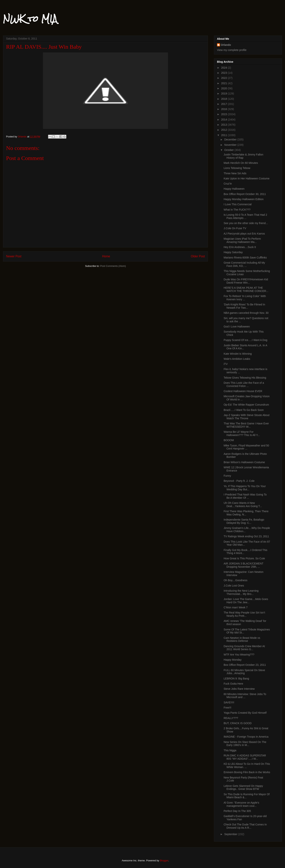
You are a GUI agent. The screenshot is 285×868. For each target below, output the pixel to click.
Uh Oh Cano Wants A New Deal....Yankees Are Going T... (243, 505)
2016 (224, 109)
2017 (224, 104)
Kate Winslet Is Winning (238, 354)
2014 (224, 120)
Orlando (226, 45)
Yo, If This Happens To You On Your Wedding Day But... (245, 488)
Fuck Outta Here (233, 684)
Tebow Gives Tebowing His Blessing (245, 378)
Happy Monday (233, 660)
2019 (224, 94)
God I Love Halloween (237, 327)
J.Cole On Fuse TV (235, 228)
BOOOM (229, 440)
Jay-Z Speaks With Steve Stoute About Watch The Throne (247, 417)
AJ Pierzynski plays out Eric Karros (244, 234)
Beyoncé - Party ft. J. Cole (239, 481)
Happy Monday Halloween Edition (244, 199)
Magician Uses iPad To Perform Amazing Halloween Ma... (242, 240)
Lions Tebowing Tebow (237, 168)
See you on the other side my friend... (246, 223)
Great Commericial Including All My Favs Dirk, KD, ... (244, 264)
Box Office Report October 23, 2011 (245, 665)
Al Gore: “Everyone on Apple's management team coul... (241, 804)
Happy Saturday (233, 252)
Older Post (198, 256)
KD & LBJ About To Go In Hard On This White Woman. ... (247, 765)
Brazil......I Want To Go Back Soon (244, 410)
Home (106, 256)
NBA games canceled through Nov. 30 (246, 313)
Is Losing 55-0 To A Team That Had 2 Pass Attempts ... (245, 216)
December (231, 140)
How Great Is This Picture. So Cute (244, 558)
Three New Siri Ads (235, 173)
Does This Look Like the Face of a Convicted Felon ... (244, 384)
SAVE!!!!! (229, 702)
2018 (224, 99)
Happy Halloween (234, 189)
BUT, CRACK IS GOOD (238, 723)
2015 (224, 114)
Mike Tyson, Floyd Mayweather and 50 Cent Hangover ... (246, 447)
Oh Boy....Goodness (236, 580)
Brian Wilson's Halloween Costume (244, 462)
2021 (224, 83)
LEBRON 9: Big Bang (236, 679)
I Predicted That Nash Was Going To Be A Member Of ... (245, 496)
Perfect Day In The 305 (237, 811)
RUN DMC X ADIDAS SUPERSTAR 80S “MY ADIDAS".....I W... (245, 757)
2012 (224, 130)
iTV (226, 364)
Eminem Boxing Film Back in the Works (247, 772)
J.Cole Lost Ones (234, 586)
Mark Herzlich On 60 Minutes (241, 163)
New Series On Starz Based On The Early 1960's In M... (245, 744)
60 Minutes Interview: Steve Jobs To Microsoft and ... (245, 696)
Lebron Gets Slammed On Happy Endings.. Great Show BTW (243, 788)
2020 (224, 88)
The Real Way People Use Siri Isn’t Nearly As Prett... (244, 614)
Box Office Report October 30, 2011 (245, 194)
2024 (224, 68)
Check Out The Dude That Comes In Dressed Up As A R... (245, 826)
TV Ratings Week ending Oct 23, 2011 (246, 536)
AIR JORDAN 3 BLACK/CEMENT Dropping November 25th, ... (243, 565)
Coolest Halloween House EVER (243, 391)
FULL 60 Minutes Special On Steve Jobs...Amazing (244, 672)
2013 (224, 125)
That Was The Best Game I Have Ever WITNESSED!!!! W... (246, 425)
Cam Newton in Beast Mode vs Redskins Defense (242, 639)
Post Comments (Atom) (113, 266)
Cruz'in (228, 184)
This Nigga (230, 750)
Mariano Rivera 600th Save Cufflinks (245, 258)
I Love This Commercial (238, 204)
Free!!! (227, 708)
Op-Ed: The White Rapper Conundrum (246, 405)
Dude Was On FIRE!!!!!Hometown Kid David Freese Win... (246, 281)
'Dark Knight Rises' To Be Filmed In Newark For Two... (244, 306)
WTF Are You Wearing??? (239, 655)
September (231, 834)
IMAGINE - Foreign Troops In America (246, 737)
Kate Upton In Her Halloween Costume (247, 178)
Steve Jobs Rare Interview (239, 689)
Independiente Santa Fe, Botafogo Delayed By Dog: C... (244, 521)
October (229, 150)
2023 (224, 73)
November (231, 145)
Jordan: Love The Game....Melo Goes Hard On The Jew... (246, 601)
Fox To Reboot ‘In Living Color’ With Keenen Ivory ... (245, 298)
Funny (227, 476)
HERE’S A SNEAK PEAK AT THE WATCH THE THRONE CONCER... (246, 289)
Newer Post (14, 256)
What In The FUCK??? (237, 210)
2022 (224, 78)
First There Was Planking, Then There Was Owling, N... (246, 513)
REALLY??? (231, 718)
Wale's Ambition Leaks (237, 359)
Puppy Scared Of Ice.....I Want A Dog (245, 340)
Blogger (164, 860)
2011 (224, 135)
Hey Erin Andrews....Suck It (240, 247)
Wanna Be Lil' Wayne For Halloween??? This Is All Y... (242, 433)
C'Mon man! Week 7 (236, 607)
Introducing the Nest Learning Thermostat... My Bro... (241, 592)
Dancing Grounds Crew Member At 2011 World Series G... (244, 648)
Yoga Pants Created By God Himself (245, 713)
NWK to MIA (30, 19)
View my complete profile (232, 50)
